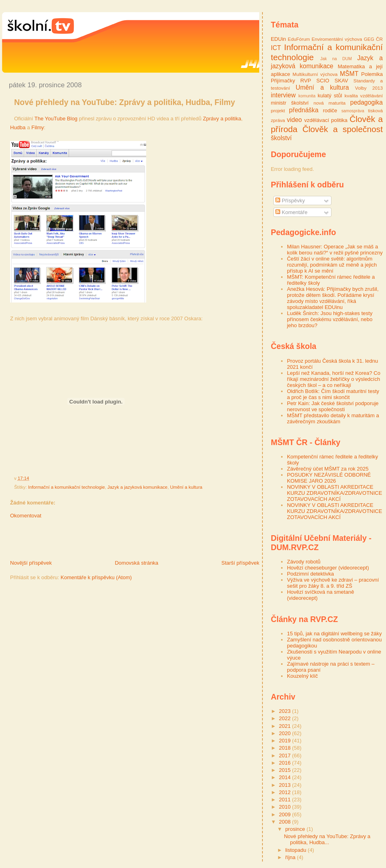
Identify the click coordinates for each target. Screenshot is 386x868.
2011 (286, 800)
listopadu (296, 850)
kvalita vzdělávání (364, 96)
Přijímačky (283, 81)
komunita (307, 96)
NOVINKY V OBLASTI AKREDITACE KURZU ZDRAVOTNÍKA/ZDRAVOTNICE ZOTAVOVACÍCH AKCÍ (335, 493)
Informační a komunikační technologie (67, 487)
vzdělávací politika (326, 120)
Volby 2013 (369, 88)
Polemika (372, 74)
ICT (276, 48)
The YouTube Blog (56, 119)
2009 (286, 814)
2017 (286, 756)
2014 (286, 777)
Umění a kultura (186, 487)
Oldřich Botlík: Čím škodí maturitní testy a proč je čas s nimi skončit (333, 394)
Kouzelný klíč (303, 676)
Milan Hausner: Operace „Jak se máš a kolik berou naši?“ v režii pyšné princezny (335, 250)
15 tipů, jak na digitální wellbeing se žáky (335, 634)
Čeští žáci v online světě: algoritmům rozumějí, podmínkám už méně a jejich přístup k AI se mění (332, 265)
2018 (286, 748)
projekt (278, 110)
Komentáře (291, 212)
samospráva (353, 111)
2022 (286, 718)
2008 (286, 822)
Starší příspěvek (240, 563)
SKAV (341, 81)
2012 (286, 792)
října (291, 857)
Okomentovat (26, 516)
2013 (286, 785)
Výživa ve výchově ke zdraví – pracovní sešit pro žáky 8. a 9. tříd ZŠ (333, 583)
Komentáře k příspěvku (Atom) (96, 577)
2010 (286, 807)
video (295, 120)
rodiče (330, 110)
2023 (286, 711)
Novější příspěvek (31, 563)
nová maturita (329, 103)
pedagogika (366, 102)
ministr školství (290, 103)
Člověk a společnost (343, 129)
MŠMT (349, 74)
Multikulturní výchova (315, 74)
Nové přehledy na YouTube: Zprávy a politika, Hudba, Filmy (125, 102)
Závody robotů (304, 562)
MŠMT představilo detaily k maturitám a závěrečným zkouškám (333, 418)
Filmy (38, 127)
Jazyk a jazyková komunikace (137, 487)
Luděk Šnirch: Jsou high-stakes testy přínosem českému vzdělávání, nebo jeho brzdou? (330, 319)
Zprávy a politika (222, 119)
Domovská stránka (136, 563)
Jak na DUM (336, 59)
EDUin (279, 39)
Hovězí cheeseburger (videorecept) (328, 568)
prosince (296, 829)
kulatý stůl (330, 96)
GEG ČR (373, 39)
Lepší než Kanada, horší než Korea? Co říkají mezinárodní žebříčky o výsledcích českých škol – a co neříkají (334, 379)
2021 (286, 726)
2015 (286, 770)
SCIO (323, 81)
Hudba (18, 127)
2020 (286, 733)
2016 (286, 763)
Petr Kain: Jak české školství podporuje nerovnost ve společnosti (333, 406)
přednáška (304, 110)
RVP (306, 81)
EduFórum (299, 39)
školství (281, 138)
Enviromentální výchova (337, 39)
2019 (286, 741)
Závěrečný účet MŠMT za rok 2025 (328, 469)
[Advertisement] (96, 541)
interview (283, 95)
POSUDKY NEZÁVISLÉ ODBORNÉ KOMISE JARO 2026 (329, 478)
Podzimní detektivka (310, 574)
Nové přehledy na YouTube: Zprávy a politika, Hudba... (327, 839)
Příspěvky (290, 201)
